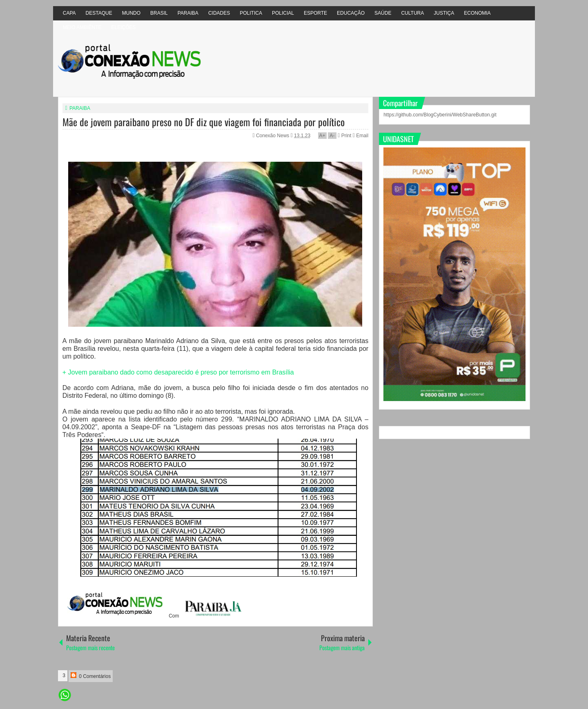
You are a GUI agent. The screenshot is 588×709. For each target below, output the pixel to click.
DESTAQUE (99, 13)
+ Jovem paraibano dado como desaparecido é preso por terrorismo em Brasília (178, 372)
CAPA (69, 13)
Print (344, 136)
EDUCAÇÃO (351, 13)
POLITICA (251, 13)
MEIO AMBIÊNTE (82, 27)
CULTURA (412, 13)
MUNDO (131, 13)
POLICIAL (283, 13)
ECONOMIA (477, 13)
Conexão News (273, 136)
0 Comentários (91, 676)
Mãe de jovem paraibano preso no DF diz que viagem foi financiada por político (204, 122)
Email (361, 136)
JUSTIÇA (444, 13)
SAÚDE (383, 13)
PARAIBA (188, 13)
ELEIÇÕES (123, 27)
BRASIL (159, 13)
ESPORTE (315, 13)
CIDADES (219, 13)
